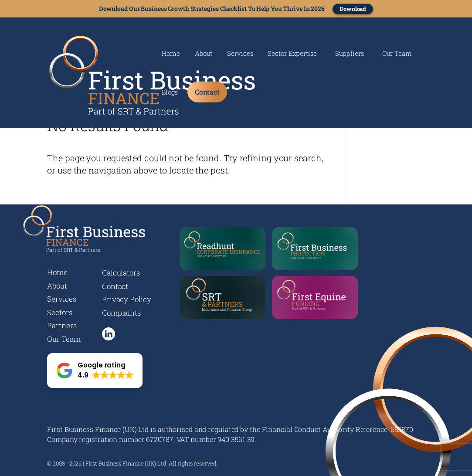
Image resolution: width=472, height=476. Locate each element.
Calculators (121, 273)
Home (171, 54)
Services (240, 54)
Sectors (59, 312)
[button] (95, 371)
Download (353, 9)
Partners (62, 325)
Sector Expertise (292, 54)
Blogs (170, 93)
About (204, 54)
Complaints (121, 313)
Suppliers (350, 54)
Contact (207, 92)
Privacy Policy (127, 299)
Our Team (397, 54)
